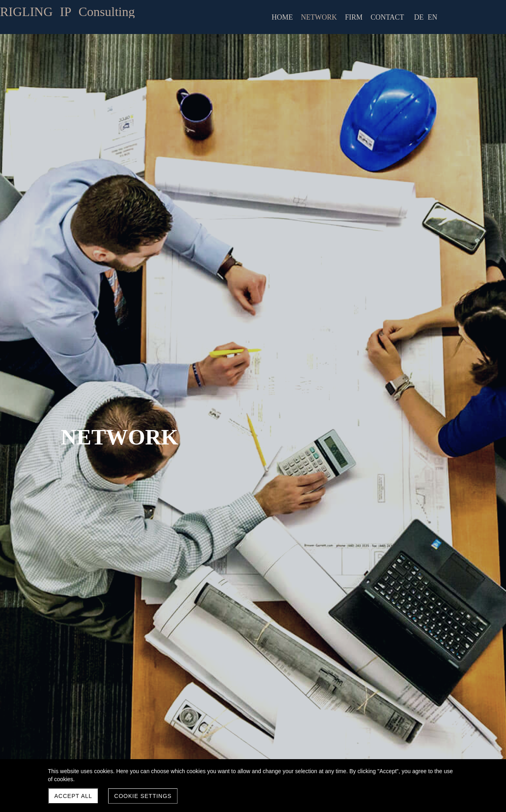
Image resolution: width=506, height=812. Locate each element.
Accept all (74, 796)
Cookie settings (143, 796)
